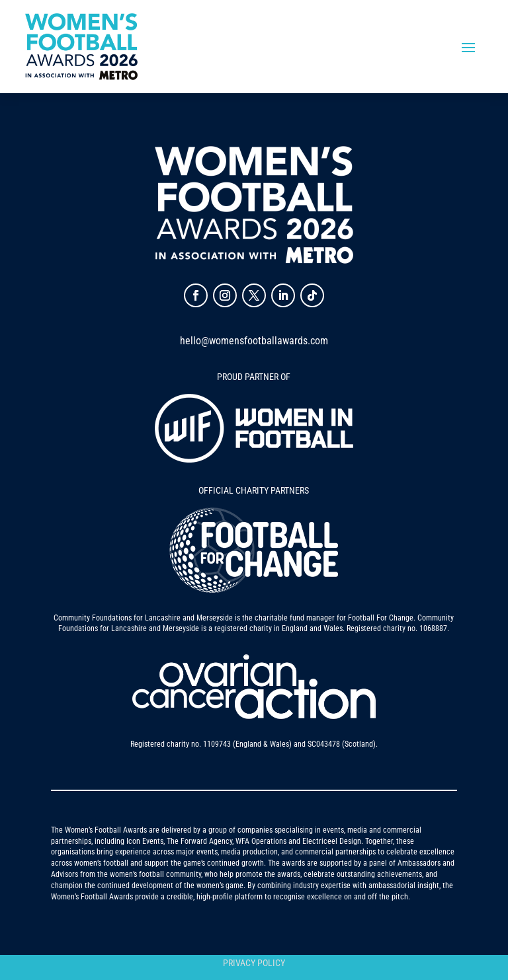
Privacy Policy (254, 963)
